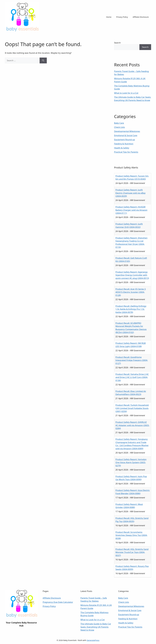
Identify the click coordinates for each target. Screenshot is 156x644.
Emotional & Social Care (126, 135)
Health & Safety (122, 148)
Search (117, 43)
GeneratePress (93, 640)
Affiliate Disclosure (141, 17)
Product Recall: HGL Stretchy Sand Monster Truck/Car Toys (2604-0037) (132, 552)
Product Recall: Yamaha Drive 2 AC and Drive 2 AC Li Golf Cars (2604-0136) (132, 377)
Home (109, 17)
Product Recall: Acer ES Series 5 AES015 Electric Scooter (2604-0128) (131, 292)
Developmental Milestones (127, 131)
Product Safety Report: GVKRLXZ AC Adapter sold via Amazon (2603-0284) (132, 425)
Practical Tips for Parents (126, 152)
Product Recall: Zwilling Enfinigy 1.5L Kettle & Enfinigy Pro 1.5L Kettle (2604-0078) (131, 309)
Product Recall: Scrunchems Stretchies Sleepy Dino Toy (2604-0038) (131, 535)
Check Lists (119, 127)
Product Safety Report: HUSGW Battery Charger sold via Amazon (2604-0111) (131, 210)
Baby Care (119, 123)
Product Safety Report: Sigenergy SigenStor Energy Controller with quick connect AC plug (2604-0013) (132, 275)
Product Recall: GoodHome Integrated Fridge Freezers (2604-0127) (132, 360)
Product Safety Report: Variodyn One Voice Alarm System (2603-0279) (131, 462)
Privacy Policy (122, 17)
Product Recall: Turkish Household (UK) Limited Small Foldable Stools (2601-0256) (132, 408)
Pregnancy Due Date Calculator (58, 602)
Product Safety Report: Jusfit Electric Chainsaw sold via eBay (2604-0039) (130, 193)
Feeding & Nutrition (124, 144)
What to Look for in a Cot (126, 93)
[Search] (43, 60)
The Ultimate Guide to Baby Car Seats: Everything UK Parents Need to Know (96, 627)
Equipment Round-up (125, 140)
